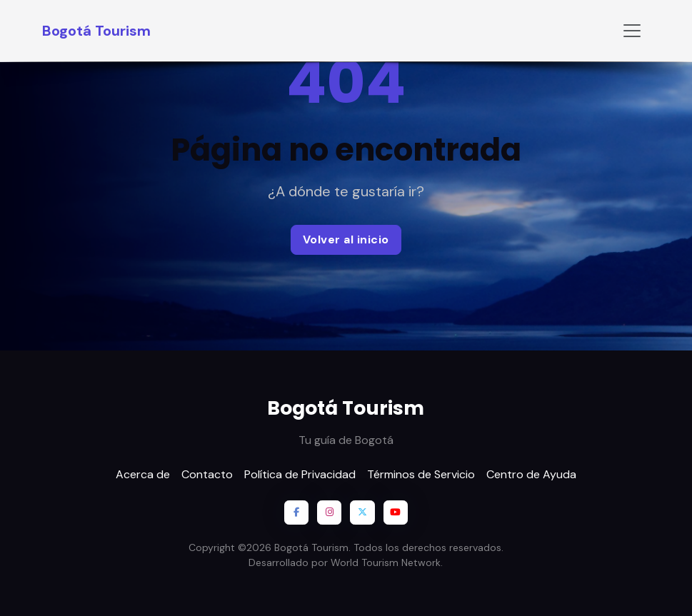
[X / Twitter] (362, 513)
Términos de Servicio (421, 474)
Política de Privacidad (300, 474)
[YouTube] (396, 513)
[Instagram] (329, 513)
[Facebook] (296, 513)
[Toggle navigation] (632, 31)
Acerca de (143, 474)
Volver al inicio (346, 239)
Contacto (207, 474)
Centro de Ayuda (531, 474)
